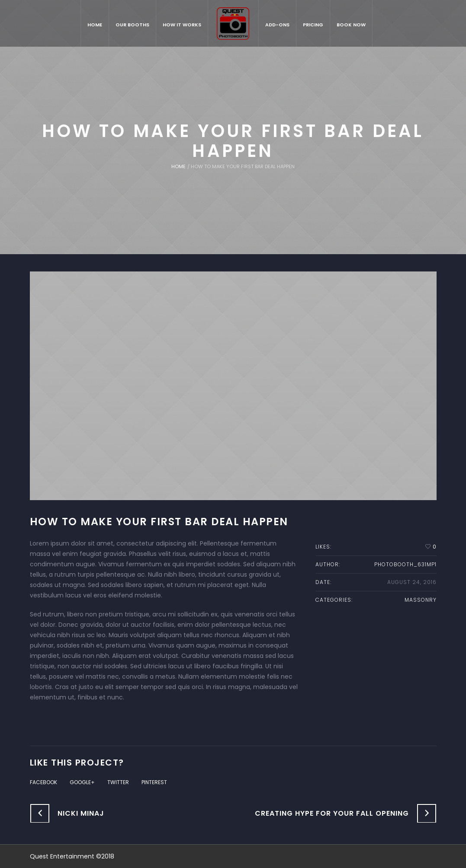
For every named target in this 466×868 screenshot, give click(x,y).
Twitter (118, 782)
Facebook (43, 782)
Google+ (82, 782)
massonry (421, 600)
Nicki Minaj (81, 813)
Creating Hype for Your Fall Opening (332, 813)
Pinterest (154, 782)
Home (178, 166)
